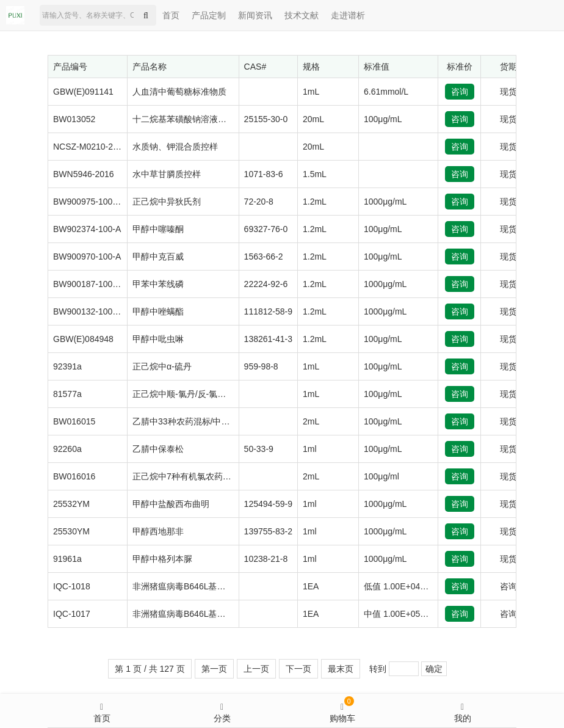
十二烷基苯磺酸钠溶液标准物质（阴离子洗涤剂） (226, 119)
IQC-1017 (72, 614)
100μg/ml (381, 476)
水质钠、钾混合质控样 (175, 147)
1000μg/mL (385, 202)
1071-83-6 (264, 174)
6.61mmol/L (386, 92)
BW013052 (74, 119)
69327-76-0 (266, 229)
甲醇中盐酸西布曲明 (171, 504)
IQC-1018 (72, 586)
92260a (67, 449)
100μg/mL (383, 119)
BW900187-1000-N (90, 284)
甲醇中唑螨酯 (158, 311)
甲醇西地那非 (158, 531)
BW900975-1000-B (89, 202)
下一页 (298, 669)
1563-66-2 (264, 257)
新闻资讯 (255, 15)
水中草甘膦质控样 (167, 174)
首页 (171, 15)
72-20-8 (259, 202)
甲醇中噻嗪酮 (158, 229)
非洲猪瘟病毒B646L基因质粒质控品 (200, 586)
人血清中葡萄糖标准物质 (179, 92)
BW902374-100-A (87, 229)
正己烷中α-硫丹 (162, 366)
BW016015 (74, 421)
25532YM (71, 504)
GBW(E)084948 (83, 339)
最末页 (341, 669)
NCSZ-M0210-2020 (90, 147)
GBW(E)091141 (83, 92)
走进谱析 (348, 15)
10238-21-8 (266, 559)
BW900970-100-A (87, 257)
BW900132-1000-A (89, 311)
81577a (67, 394)
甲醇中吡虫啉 (158, 339)
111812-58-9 (268, 311)
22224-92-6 (266, 284)
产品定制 (209, 15)
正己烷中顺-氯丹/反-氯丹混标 (188, 394)
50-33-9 (259, 449)
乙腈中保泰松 (158, 449)
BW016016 (74, 476)
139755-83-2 (268, 531)
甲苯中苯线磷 (158, 284)
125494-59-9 (268, 504)
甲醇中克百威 (158, 257)
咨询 (460, 92)
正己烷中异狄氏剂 (167, 202)
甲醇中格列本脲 (162, 559)
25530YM (71, 531)
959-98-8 (261, 366)
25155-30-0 (266, 119)
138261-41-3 (268, 339)
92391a (67, 366)
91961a (67, 559)
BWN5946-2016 (84, 174)
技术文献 (302, 15)
